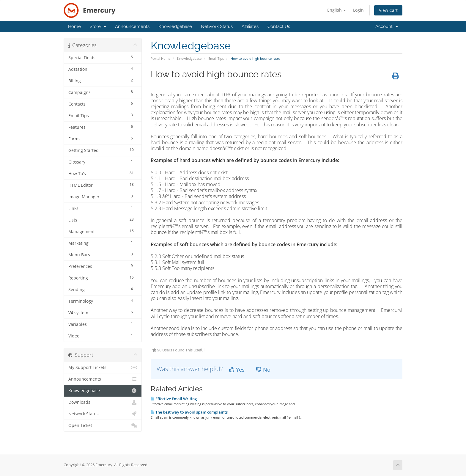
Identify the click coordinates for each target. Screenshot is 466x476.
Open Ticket (103, 425)
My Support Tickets (103, 367)
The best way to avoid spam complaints (189, 412)
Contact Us (279, 26)
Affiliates (250, 26)
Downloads (103, 402)
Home (74, 26)
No (263, 370)
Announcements (132, 26)
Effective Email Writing (174, 399)
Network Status (217, 26)
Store (98, 26)
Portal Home (160, 58)
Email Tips (216, 58)
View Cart (388, 10)
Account (387, 26)
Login (358, 10)
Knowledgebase (175, 26)
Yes (237, 370)
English (337, 10)
